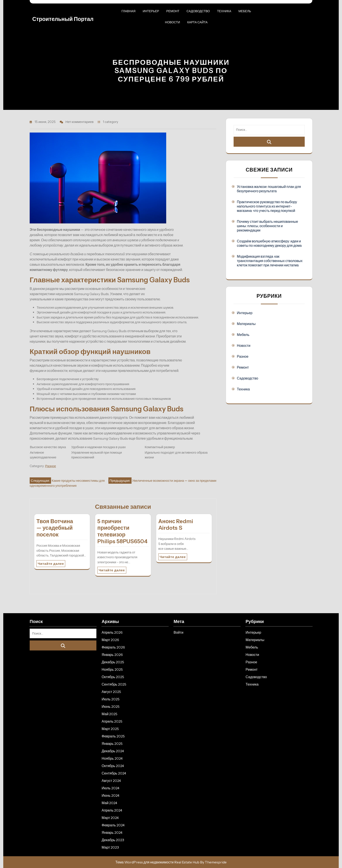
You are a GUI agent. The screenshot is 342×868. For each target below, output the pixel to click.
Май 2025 (109, 714)
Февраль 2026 (113, 647)
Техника (224, 11)
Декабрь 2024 (113, 751)
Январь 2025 (112, 744)
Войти (179, 632)
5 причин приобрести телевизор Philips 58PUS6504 (122, 531)
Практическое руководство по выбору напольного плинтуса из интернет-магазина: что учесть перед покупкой (267, 206)
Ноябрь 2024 (112, 758)
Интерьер (151, 11)
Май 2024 (109, 803)
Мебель (245, 11)
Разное (51, 466)
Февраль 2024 (113, 825)
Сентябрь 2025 (114, 684)
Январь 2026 (112, 655)
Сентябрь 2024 (114, 773)
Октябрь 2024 (113, 766)
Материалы (246, 324)
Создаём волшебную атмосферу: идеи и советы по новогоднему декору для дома (269, 243)
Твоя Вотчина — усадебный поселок (55, 528)
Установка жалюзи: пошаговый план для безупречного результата (269, 189)
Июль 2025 (111, 699)
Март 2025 (110, 729)
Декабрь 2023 (113, 840)
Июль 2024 (110, 788)
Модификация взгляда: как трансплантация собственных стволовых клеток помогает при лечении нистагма (270, 261)
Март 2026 (110, 640)
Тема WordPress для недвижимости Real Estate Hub (157, 862)
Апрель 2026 (112, 632)
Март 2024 (110, 818)
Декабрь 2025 (113, 662)
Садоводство (198, 11)
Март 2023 (110, 847)
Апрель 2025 (112, 721)
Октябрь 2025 (113, 677)
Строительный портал (63, 19)
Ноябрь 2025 (112, 669)
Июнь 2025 (111, 706)
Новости (172, 22)
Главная (128, 11)
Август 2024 (111, 781)
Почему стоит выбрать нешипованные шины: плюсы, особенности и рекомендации (267, 226)
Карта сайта (197, 22)
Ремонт (173, 11)
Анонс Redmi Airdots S (176, 525)
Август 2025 (111, 692)
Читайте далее (51, 564)
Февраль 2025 (113, 736)
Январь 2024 (112, 832)
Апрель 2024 (112, 810)
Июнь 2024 (110, 795)
